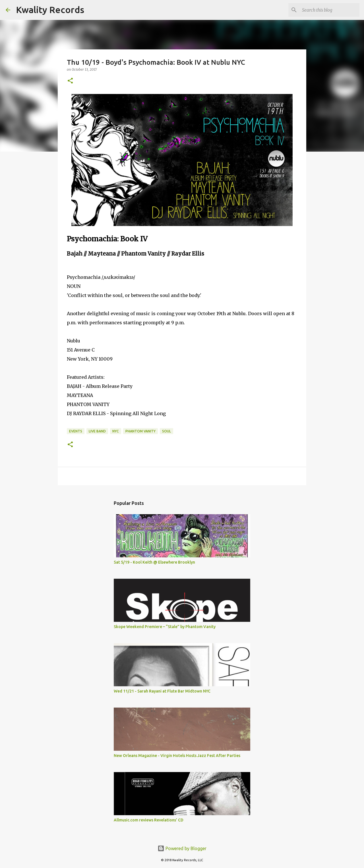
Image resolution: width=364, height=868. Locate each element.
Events (76, 431)
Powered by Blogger (182, 848)
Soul (167, 431)
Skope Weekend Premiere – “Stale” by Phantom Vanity (165, 627)
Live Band (97, 431)
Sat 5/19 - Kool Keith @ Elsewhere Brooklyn (154, 562)
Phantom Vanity (140, 431)
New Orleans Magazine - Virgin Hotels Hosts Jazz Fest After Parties (177, 756)
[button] (70, 81)
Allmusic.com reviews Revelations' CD (149, 820)
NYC (116, 431)
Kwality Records (50, 10)
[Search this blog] (330, 10)
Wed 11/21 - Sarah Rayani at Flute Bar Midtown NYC (162, 691)
